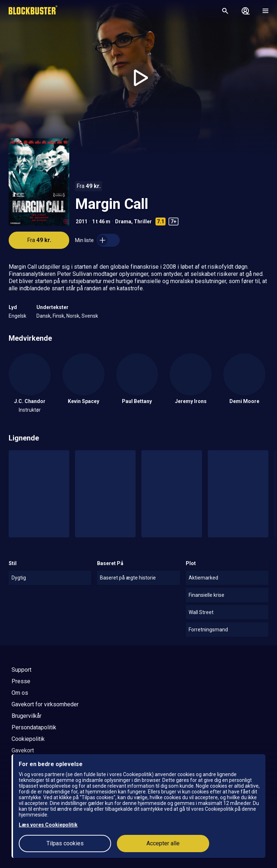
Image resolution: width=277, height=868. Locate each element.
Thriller (143, 222)
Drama (123, 222)
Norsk (73, 316)
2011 (82, 222)
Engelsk (17, 316)
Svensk (90, 316)
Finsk (58, 316)
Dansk (43, 316)
